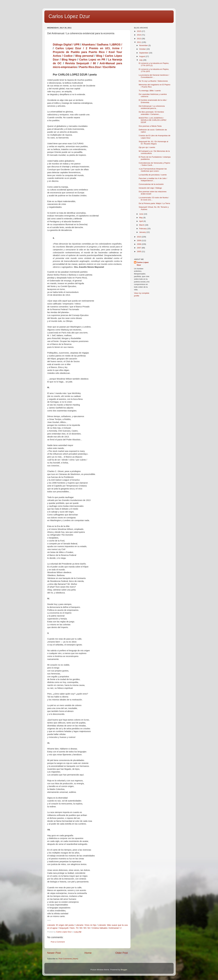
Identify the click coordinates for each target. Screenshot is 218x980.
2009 (139, 241)
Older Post (122, 953)
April (141, 221)
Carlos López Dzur (69, 16)
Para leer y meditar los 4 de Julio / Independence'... (153, 179)
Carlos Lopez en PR (92, 60)
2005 (139, 252)
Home (88, 953)
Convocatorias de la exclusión (151, 184)
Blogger (124, 970)
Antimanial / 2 (115, 928)
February (143, 229)
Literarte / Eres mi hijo (86, 925)
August (142, 56)
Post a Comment (58, 942)
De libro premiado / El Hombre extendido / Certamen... (151, 113)
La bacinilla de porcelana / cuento (153, 175)
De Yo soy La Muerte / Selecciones (153, 81)
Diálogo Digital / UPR (66, 45)
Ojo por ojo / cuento (147, 147)
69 (81, 928)
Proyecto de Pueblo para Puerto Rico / (81, 52)
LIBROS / (116, 45)
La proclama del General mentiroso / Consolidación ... (154, 76)
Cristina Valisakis (100, 928)
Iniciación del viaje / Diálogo (150, 188)
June (141, 214)
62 (89, 928)
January (143, 232)
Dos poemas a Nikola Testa (150, 126)
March (142, 225)
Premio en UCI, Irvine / (106, 48)
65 (85, 928)
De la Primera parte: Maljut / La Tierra (154, 203)
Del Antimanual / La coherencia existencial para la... (152, 107)
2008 (139, 244)
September (144, 53)
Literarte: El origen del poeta (60, 925)
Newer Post (54, 953)
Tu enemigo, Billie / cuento (150, 91)
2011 (139, 42)
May (141, 218)
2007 (139, 248)
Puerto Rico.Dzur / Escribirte (97, 67)
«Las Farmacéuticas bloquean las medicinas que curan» (153, 170)
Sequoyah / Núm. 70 (69, 928)
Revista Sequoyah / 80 (80, 63)
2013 (139, 39)
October (143, 49)
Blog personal (84, 56)
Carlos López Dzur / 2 (71, 48)
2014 (139, 35)
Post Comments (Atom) (68, 959)
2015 (139, 31)
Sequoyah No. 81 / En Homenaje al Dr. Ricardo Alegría (153, 143)
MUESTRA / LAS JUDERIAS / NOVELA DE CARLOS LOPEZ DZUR (153, 120)
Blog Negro (69, 60)
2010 (139, 237)
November (144, 45)
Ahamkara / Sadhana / (96, 45)
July (141, 60)
